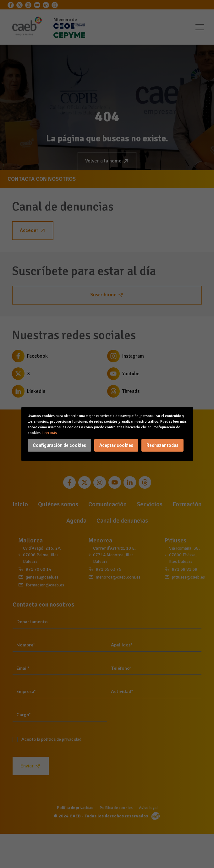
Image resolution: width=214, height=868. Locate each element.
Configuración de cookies (59, 445)
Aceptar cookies (116, 445)
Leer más (50, 433)
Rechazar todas (162, 445)
